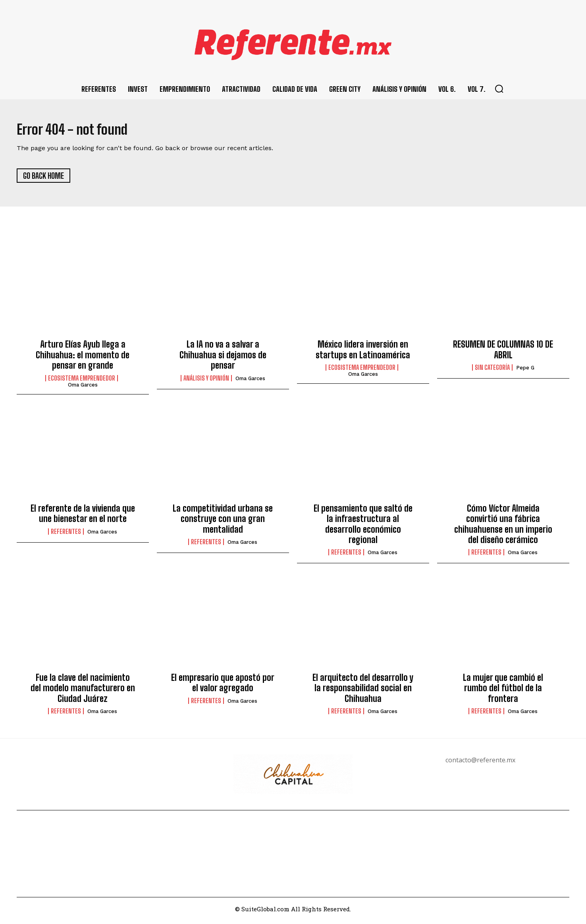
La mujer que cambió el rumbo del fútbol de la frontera (503, 691)
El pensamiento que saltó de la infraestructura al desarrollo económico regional (363, 527)
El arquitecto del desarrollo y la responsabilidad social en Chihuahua (363, 691)
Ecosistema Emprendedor (82, 381)
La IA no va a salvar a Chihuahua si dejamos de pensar (223, 358)
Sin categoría (492, 371)
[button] (499, 89)
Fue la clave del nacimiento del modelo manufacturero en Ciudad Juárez (83, 691)
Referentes (66, 535)
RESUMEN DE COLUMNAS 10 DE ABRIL (503, 353)
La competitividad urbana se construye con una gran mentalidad (223, 522)
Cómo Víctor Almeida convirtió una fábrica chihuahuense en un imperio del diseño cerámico (503, 527)
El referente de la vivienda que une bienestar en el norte (83, 517)
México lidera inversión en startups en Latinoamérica (363, 353)
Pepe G (525, 371)
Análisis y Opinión (206, 381)
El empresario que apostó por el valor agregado (223, 686)
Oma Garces (83, 388)
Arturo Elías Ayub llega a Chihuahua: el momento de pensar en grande (83, 358)
